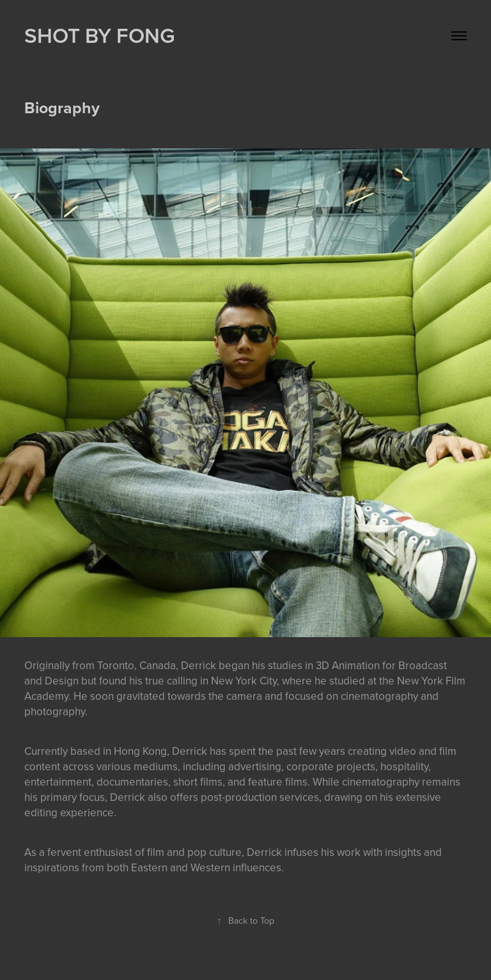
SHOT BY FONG (100, 35)
